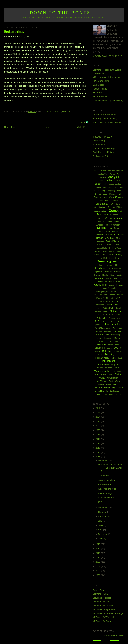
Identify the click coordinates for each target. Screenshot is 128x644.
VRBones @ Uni (101, 602)
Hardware (101, 268)
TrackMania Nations (104, 368)
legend (114, 292)
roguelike (102, 341)
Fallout (100, 245)
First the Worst (115, 248)
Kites (118, 281)
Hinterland (118, 272)
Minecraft (110, 298)
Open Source (108, 315)
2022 (98, 426)
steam (99, 354)
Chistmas (114, 200)
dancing (101, 222)
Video (111, 375)
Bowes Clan (99, 590)
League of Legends (108, 288)
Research (108, 338)
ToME (120, 358)
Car (106, 197)
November (104, 508)
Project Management (102, 328)
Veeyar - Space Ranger (104, 148)
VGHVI (103, 374)
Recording (115, 335)
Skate (111, 345)
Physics (112, 318)
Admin (112, 174)
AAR (103, 171)
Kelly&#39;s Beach (105, 281)
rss (110, 341)
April (101, 530)
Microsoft (100, 298)
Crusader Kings (113, 218)
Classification (100, 207)
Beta (116, 187)
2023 (98, 421)
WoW (111, 394)
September (104, 516)
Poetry (104, 321)
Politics (112, 321)
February (103, 534)
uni (97, 374)
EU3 (118, 238)
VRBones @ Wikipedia (104, 617)
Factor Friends (100, 89)
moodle (115, 301)
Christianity (102, 204)
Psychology (117, 328)
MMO (118, 298)
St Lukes (107, 351)
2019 (98, 435)
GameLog (104, 261)
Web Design (110, 388)
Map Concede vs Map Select (107, 122)
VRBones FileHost (102, 598)
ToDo (114, 358)
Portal (119, 321)
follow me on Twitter (114, 635)
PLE (97, 321)
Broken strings (14, 32)
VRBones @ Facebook (104, 606)
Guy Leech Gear (106, 498)
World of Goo (101, 394)
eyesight (100, 241)
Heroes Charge (115, 268)
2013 (98, 544)
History (97, 275)
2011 (98, 553)
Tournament (108, 361)
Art (105, 184)
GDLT (117, 261)
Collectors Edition (115, 207)
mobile (101, 301)
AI (118, 174)
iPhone (109, 278)
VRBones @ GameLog (104, 621)
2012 (98, 549)
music (110, 305)
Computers (115, 215)
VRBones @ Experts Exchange (108, 613)
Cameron (98, 197)
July (100, 521)
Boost (119, 191)
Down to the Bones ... (64, 13)
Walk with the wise (107, 489)
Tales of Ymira (100, 145)
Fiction (108, 245)
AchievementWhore (116, 171)
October (102, 512)
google (109, 265)
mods (108, 301)
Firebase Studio (101, 248)
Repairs (99, 338)
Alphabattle (102, 177)
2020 (98, 430)
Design (101, 228)
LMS (106, 295)
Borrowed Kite (105, 484)
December (104, 461)
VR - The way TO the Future (107, 77)
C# (120, 194)
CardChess (103, 200)
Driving (101, 231)
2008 (98, 566)
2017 (98, 443)
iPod (116, 278)
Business (113, 194)
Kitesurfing (69, 112)
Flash (105, 251)
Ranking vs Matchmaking (105, 119)
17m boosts (104, 476)
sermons (101, 344)
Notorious (97, 92)
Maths (120, 295)
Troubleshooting (102, 371)
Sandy (116, 341)
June (101, 525)
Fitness (98, 251)
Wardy (117, 381)
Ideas (112, 275)
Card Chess (99, 85)
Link (100, 295)
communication (100, 211)
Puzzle (99, 331)
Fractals (110, 255)
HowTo (105, 275)
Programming (113, 324)
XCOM (118, 394)
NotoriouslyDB (100, 96)
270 (100, 502)
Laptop (112, 285)
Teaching (109, 354)
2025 (98, 412)
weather (98, 388)
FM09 (119, 251)
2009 (98, 562)
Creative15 (99, 218)
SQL (116, 348)
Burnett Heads (101, 194)
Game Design (115, 258)
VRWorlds (102, 381)
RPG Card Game (101, 81)
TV (114, 371)
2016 (98, 448)
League (120, 285)
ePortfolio (110, 238)
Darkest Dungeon (113, 225)
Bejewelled (108, 187)
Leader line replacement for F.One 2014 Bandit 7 (110, 468)
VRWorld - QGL (100, 594)
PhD (118, 315)
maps (112, 295)
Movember (100, 305)
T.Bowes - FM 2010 (102, 137)
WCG (116, 384)
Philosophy (101, 318)
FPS (103, 255)
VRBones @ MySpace (104, 609)
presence (99, 325)
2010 (98, 557)
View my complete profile (107, 56)
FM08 (112, 251)
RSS (83, 122)
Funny (119, 254)
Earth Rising (99, 141)
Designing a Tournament (105, 115)
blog (104, 191)
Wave (109, 384)
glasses (101, 265)
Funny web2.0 (101, 258)
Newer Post (10, 127)
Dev (110, 228)
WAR (111, 381)
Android (100, 181)
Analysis (114, 177)
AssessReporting (115, 184)
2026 (98, 408)
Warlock (101, 385)
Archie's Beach (53, 112)
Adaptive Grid (102, 174)
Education (98, 235)
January (102, 539)
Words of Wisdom (114, 391)
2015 (98, 452)
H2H (116, 265)
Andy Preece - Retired (104, 152)
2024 (98, 417)
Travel (117, 368)
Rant (107, 335)
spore (109, 348)
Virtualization (113, 378)
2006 (98, 575)
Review (117, 338)
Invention (99, 278)
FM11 (97, 255)
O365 (99, 315)
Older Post (82, 127)
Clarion (118, 204)
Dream (117, 228)
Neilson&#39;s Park (105, 308)
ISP (121, 278)
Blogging (111, 191)
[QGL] (96, 171)
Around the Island (107, 480)
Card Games (116, 197)
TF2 (118, 355)
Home (46, 127)
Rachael (107, 331)
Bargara (98, 187)
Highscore (99, 272)
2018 (98, 439)
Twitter (120, 371)
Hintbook (109, 272)
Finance (116, 245)
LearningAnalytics (102, 292)
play (118, 318)
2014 (98, 457)
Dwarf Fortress (112, 231)
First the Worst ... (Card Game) (108, 100)
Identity (120, 275)
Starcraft (118, 351)
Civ (112, 204)
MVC (118, 305)
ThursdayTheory (102, 358)
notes (105, 312)
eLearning (110, 235)
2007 (98, 571)
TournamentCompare (108, 364)
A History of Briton (102, 156)
